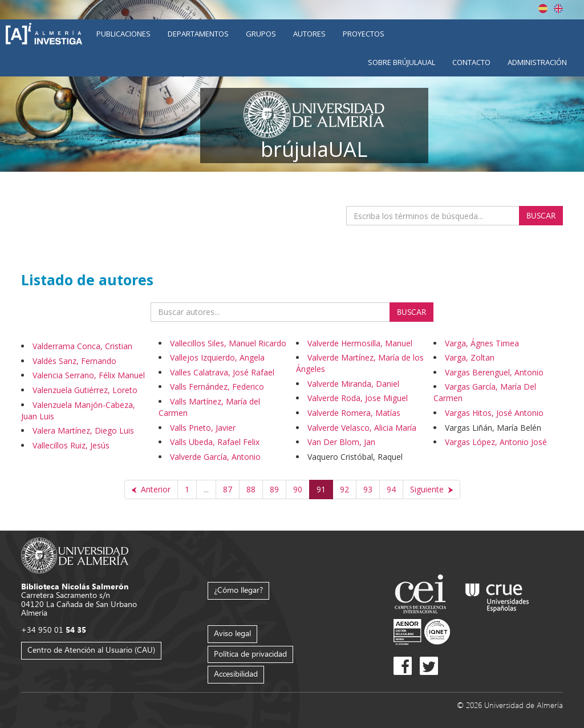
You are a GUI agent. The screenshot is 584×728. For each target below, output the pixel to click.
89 (274, 489)
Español (543, 9)
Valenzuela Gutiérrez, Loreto (85, 390)
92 (344, 489)
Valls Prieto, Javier (203, 428)
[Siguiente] (431, 490)
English (558, 9)
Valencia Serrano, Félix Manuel (89, 375)
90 (298, 489)
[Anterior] (151, 490)
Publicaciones (123, 34)
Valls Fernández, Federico (217, 387)
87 (228, 489)
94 (391, 489)
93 (368, 489)
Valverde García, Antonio (215, 457)
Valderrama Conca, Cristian (82, 346)
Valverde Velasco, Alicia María (362, 428)
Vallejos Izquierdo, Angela (217, 357)
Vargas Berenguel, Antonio (494, 372)
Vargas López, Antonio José (496, 442)
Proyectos (364, 34)
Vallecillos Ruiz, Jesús (71, 445)
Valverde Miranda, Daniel (353, 384)
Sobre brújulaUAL (401, 62)
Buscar (541, 215)
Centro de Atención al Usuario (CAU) (91, 650)
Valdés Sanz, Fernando (74, 361)
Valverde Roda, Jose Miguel (358, 398)
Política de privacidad (250, 654)
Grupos (261, 34)
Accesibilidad (236, 674)
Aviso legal (232, 633)
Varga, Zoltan (470, 357)
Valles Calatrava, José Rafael (222, 372)
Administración (537, 62)
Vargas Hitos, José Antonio (494, 413)
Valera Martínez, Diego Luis (83, 430)
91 (321, 489)
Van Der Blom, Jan (341, 442)
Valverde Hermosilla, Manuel (360, 343)
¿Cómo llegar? (238, 590)
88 (251, 489)
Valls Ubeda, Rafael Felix (215, 442)
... (206, 489)
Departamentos (198, 34)
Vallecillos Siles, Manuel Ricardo (228, 343)
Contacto (471, 62)
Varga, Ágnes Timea (482, 343)
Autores (309, 34)
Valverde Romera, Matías (354, 413)
